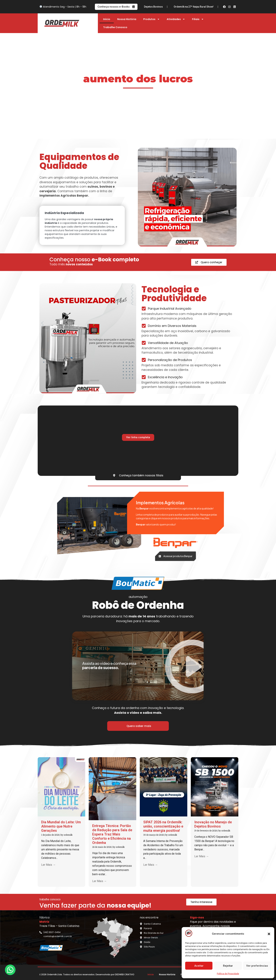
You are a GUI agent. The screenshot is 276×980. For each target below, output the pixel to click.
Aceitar (199, 966)
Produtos (151, 19)
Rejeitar (228, 966)
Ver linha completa (138, 437)
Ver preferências (257, 966)
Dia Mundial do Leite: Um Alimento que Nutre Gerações (61, 826)
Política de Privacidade (228, 974)
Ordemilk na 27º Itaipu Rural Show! (204, 7)
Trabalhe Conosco (115, 27)
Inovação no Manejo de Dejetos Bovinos (150, 7)
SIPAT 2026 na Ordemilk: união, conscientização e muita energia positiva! (163, 826)
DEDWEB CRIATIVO (125, 974)
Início (107, 19)
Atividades (176, 19)
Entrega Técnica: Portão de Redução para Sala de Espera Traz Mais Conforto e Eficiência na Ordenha (112, 834)
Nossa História (127, 19)
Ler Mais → (48, 865)
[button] (269, 934)
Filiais (198, 19)
